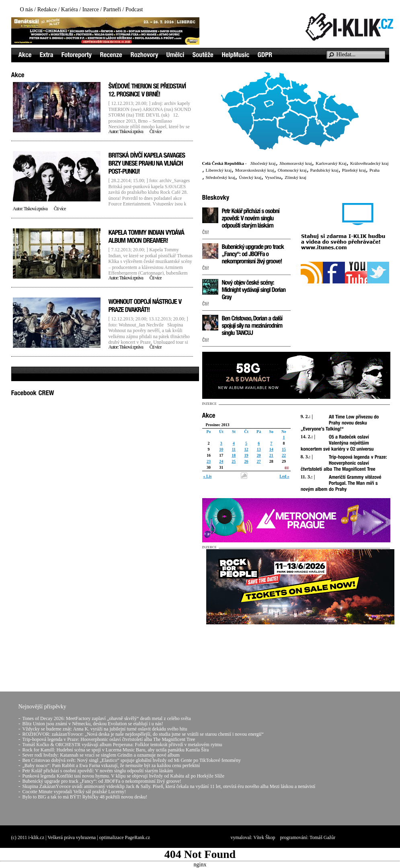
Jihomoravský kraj (296, 163)
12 (246, 449)
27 (259, 461)
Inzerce (91, 9)
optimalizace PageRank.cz (125, 837)
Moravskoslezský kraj (255, 170)
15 (284, 449)
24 (221, 461)
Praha (374, 170)
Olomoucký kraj (292, 170)
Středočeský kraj (221, 177)
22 (284, 455)
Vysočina (273, 177)
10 (221, 449)
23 (209, 461)
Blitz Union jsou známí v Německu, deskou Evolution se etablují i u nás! (93, 724)
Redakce (47, 9)
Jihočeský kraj (263, 163)
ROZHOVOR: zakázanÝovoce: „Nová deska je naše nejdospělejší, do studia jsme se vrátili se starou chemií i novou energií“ (143, 734)
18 (234, 455)
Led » (284, 476)
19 (246, 455)
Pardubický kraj (324, 170)
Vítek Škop (264, 837)
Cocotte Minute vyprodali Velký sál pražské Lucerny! (74, 792)
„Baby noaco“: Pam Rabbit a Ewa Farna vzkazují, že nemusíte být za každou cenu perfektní (111, 765)
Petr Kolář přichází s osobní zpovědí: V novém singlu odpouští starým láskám (98, 771)
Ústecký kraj (250, 177)
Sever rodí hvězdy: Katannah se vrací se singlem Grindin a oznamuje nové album (101, 755)
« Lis (208, 476)
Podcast (134, 9)
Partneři (112, 9)
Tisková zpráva (131, 131)
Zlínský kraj (295, 177)
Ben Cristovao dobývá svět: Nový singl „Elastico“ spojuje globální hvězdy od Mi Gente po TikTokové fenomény (132, 760)
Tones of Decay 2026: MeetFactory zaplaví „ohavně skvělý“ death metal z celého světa (107, 718)
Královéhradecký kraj (369, 163)
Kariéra (70, 9)
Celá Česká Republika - (225, 163)
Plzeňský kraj (354, 170)
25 (234, 461)
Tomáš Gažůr (322, 837)
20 (259, 455)
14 (271, 449)
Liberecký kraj (219, 170)
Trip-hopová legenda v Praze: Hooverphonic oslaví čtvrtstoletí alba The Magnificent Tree (109, 739)
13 (259, 449)
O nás (27, 9)
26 (246, 461)
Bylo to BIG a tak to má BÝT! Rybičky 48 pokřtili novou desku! (85, 797)
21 (271, 455)
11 (234, 449)
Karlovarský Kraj (331, 163)
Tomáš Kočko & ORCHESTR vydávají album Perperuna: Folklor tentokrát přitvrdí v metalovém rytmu (122, 745)
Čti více (156, 131)
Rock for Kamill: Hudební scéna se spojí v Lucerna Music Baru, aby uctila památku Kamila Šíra (116, 750)
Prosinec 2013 (218, 425)
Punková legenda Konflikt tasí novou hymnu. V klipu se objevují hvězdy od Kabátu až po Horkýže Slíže (123, 776)
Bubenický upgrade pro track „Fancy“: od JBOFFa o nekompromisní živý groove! (102, 781)
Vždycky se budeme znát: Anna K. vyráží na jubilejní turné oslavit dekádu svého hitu (105, 729)
